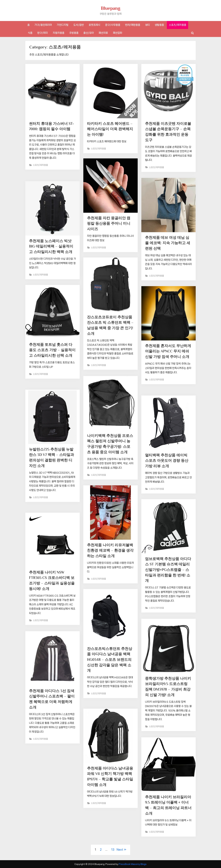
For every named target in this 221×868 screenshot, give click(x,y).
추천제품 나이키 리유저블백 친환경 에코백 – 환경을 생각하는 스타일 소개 (109, 551)
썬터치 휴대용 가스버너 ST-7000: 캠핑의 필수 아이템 (52, 130)
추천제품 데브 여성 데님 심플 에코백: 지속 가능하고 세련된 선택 (168, 243)
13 (113, 850)
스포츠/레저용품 (177, 25)
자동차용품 (59, 33)
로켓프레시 (94, 25)
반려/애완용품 (133, 25)
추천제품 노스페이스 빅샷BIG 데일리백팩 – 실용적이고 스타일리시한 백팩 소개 (52, 247)
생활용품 (159, 25)
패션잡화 (118, 33)
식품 (30, 33)
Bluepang (111, 8)
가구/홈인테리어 (43, 25)
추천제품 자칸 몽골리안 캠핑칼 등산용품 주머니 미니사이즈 (110, 224)
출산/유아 (89, 33)
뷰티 (147, 25)
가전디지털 (63, 25)
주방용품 (74, 33)
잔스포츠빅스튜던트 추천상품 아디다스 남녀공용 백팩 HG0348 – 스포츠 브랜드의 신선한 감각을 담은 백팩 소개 (110, 660)
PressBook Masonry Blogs (133, 864)
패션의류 (103, 33)
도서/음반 (79, 25)
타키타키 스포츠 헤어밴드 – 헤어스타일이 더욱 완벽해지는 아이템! (109, 130)
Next (120, 850)
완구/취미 (43, 33)
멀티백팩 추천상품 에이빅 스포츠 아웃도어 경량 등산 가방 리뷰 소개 (168, 461)
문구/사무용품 (113, 25)
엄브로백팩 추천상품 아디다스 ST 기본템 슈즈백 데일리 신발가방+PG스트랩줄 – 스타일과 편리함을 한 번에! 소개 (168, 570)
